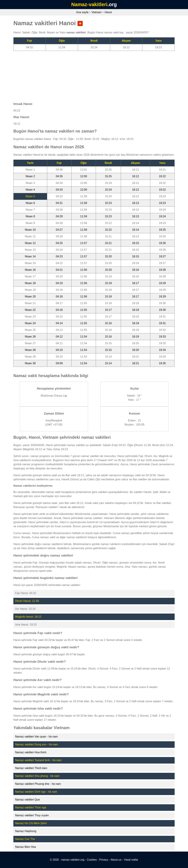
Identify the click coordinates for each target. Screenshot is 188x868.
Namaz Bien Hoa (25, 847)
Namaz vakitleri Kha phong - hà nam (37, 776)
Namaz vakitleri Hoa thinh (31, 752)
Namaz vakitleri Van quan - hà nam (36, 737)
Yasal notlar (131, 860)
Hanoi (108, 12)
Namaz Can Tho (25, 839)
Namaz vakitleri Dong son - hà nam (37, 744)
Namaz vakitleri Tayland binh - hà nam (38, 760)
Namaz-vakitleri (89, 4)
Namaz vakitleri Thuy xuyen (32, 815)
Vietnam (96, 12)
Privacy (104, 860)
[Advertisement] (94, 75)
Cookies (92, 860)
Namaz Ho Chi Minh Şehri (31, 823)
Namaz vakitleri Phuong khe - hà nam (38, 784)
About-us (116, 860)
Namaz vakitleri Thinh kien (31, 768)
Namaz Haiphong (26, 831)
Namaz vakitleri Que (27, 800)
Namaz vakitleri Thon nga (31, 807)
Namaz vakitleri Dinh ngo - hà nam (36, 792)
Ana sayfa (82, 12)
